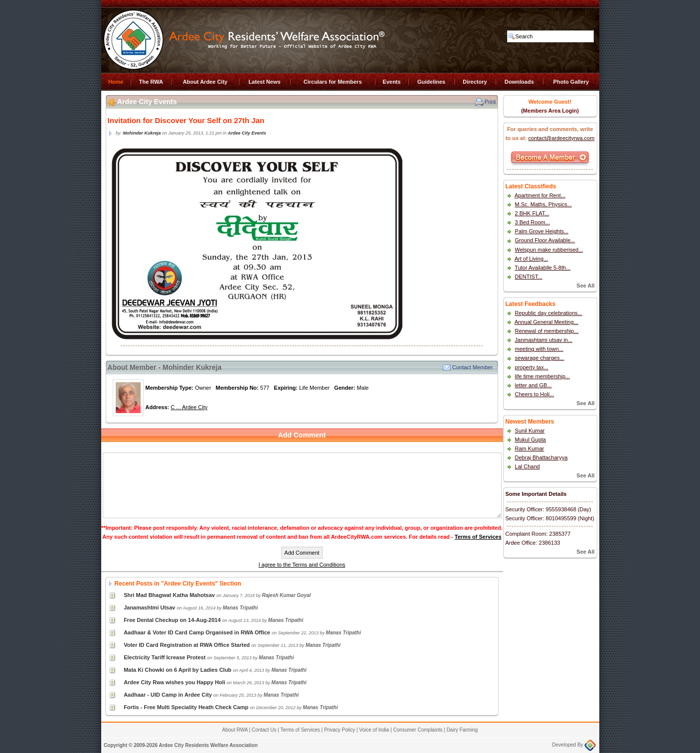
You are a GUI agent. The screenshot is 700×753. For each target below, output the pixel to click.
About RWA (235, 730)
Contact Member (472, 367)
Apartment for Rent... (540, 195)
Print (490, 102)
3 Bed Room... (532, 222)
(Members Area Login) (550, 111)
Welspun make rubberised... (549, 250)
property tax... (532, 367)
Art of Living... (531, 259)
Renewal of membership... (547, 331)
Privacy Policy (340, 730)
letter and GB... (533, 385)
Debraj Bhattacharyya (541, 457)
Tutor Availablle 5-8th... (542, 268)
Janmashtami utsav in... (544, 340)
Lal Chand (527, 466)
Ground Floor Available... (545, 240)
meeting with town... (539, 349)
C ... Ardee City (189, 407)
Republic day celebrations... (549, 313)
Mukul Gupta (530, 440)
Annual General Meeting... (546, 322)
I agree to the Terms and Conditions (302, 565)
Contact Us (264, 730)
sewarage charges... (540, 358)
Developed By (574, 745)
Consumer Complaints (418, 730)
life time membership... (543, 376)
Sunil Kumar (530, 431)
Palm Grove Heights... (542, 231)
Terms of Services (478, 537)
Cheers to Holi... (535, 394)
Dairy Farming (462, 730)
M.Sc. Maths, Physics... (543, 204)
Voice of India (374, 730)
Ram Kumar (530, 449)
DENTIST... (529, 277)
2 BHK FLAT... (532, 213)
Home (116, 82)
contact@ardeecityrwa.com (562, 138)
